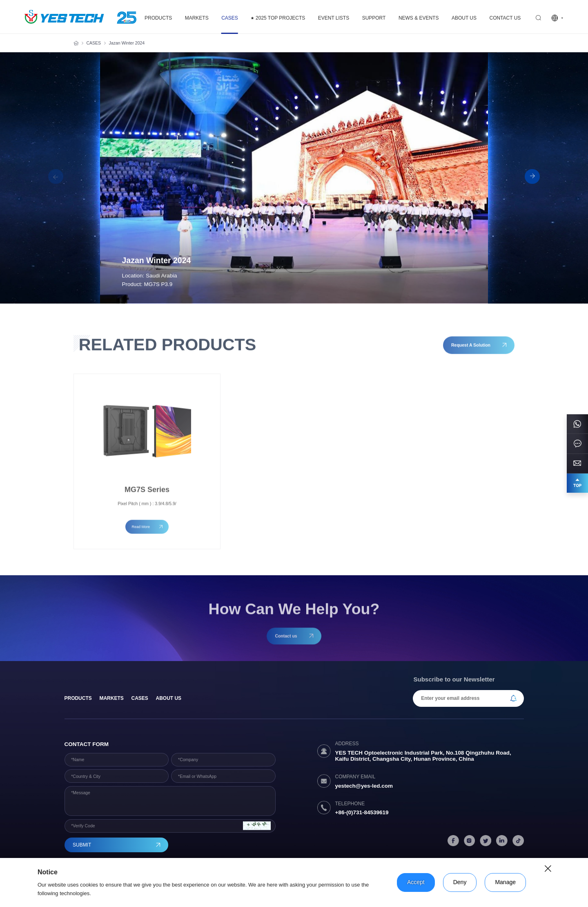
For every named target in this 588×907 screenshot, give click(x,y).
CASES (94, 43)
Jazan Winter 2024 (127, 43)
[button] (532, 177)
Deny (460, 882)
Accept (416, 882)
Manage (505, 882)
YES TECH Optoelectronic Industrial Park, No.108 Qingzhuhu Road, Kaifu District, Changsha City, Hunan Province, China (423, 756)
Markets (111, 698)
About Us (169, 698)
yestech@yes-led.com (364, 786)
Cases (139, 698)
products (78, 698)
